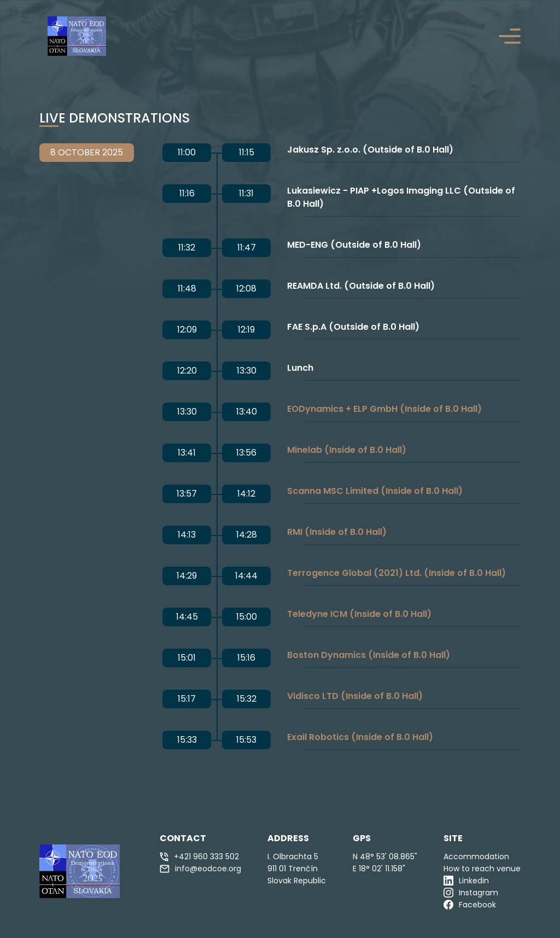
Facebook (470, 905)
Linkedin (466, 881)
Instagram (471, 893)
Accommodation (476, 857)
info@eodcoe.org (200, 869)
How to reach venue (482, 869)
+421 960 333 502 (199, 857)
